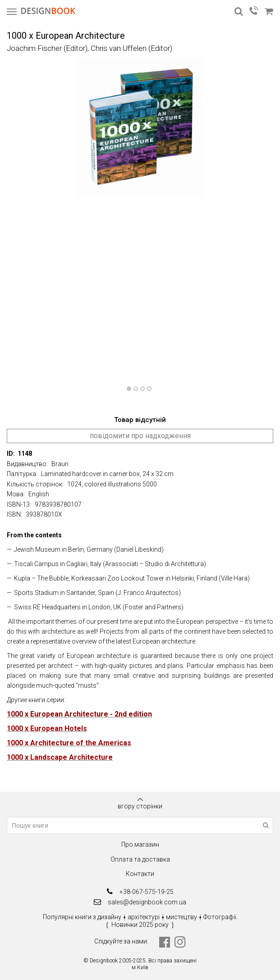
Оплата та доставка (140, 859)
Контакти (140, 874)
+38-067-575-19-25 (140, 892)
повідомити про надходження (140, 436)
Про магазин (140, 844)
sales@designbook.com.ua (140, 902)
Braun (60, 464)
